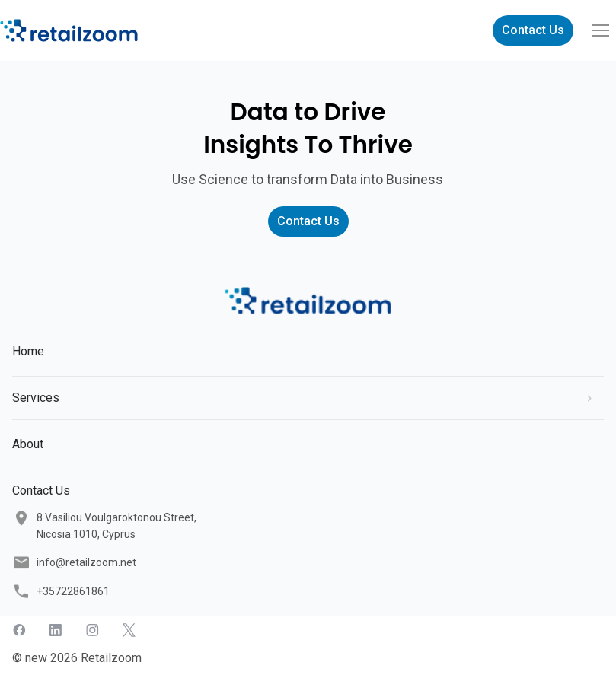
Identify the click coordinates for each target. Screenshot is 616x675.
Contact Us (533, 30)
